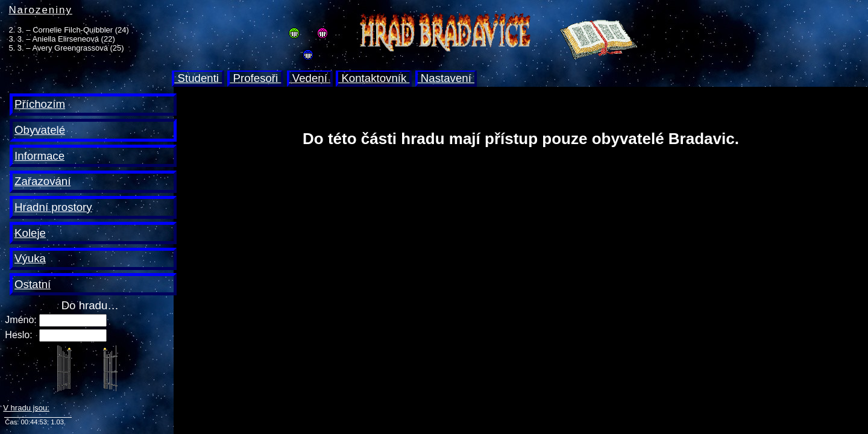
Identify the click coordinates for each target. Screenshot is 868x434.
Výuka (30, 258)
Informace (39, 156)
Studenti (198, 78)
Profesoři (255, 78)
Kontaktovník (374, 78)
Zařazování (42, 181)
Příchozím (40, 104)
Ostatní (33, 284)
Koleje (30, 233)
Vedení (310, 78)
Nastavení (446, 78)
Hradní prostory (53, 207)
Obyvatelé (40, 130)
